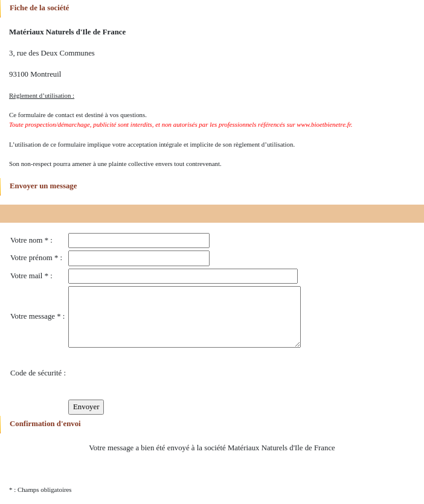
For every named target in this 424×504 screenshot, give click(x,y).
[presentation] (160, 374)
